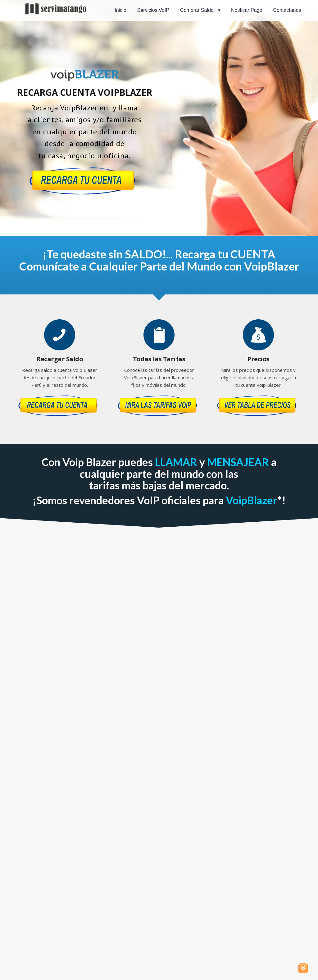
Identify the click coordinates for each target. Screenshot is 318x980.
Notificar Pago (247, 10)
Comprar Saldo (197, 10)
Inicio (120, 10)
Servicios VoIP (153, 10)
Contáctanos (287, 10)
